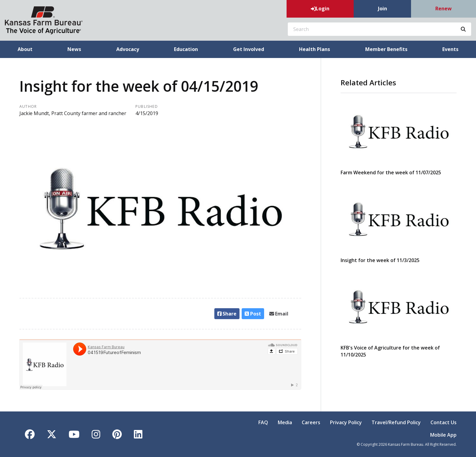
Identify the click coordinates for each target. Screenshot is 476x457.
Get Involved (249, 49)
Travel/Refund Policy (396, 422)
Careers (311, 422)
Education (186, 49)
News (74, 49)
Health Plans (314, 49)
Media (285, 422)
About (25, 49)
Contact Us (444, 422)
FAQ (263, 422)
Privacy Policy (346, 422)
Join (382, 9)
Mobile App (443, 435)
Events (450, 49)
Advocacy (128, 49)
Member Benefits (386, 49)
